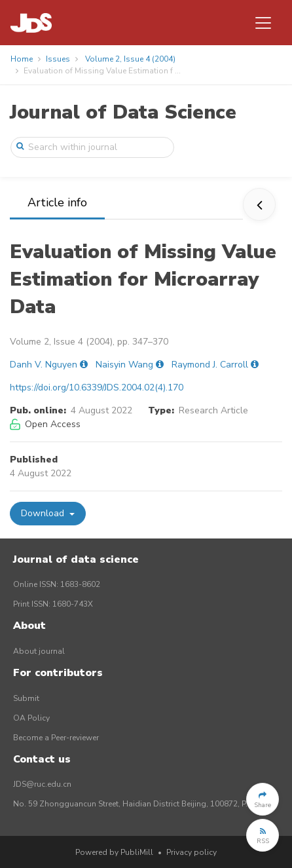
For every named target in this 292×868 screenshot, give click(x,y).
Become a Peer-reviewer (56, 738)
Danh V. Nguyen (44, 365)
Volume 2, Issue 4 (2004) (130, 59)
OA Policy (31, 718)
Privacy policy (192, 852)
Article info (57, 202)
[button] (263, 799)
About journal (39, 651)
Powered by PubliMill (114, 852)
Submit (26, 698)
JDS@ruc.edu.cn (42, 784)
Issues (58, 59)
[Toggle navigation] (263, 23)
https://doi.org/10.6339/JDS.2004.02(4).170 (97, 387)
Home (22, 59)
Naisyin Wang (124, 365)
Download (44, 513)
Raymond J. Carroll (210, 365)
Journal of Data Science (123, 112)
